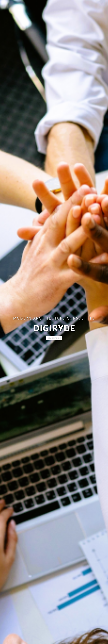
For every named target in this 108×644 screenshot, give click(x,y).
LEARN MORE (54, 338)
